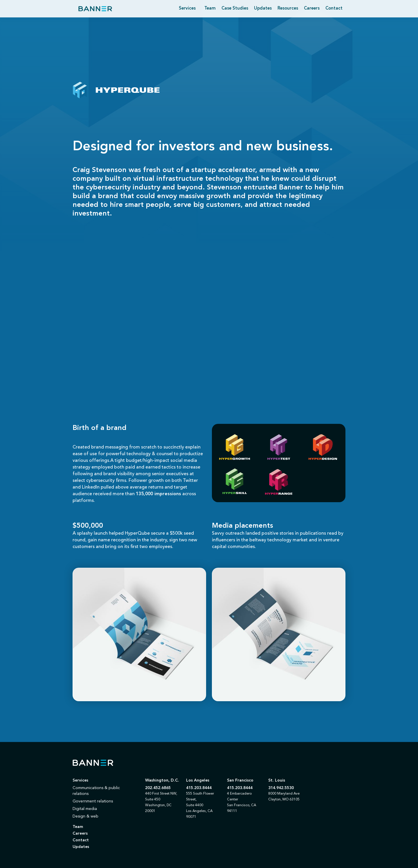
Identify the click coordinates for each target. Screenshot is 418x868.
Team (210, 9)
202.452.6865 (158, 788)
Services (80, 780)
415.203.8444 (199, 788)
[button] (187, 9)
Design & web (85, 816)
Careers (312, 9)
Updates (263, 9)
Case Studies (235, 9)
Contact (334, 9)
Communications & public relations (96, 791)
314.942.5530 (281, 788)
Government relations (93, 801)
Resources (288, 9)
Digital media (85, 809)
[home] (95, 9)
